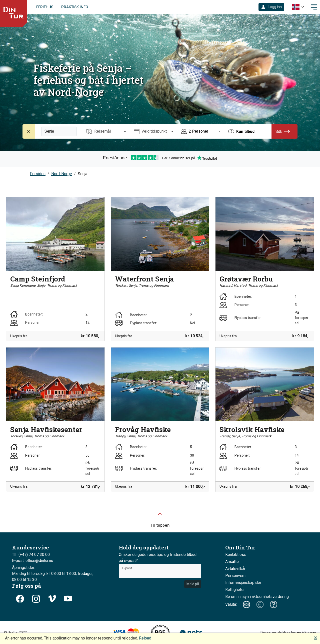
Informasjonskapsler (243, 583)
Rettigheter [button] (235, 590)
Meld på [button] (193, 584)
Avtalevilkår (235, 569)
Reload (145, 638)
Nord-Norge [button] (62, 174)
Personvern (235, 576)
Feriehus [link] (45, 7)
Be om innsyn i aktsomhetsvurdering (257, 597)
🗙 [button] (315, 638)
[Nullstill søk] (29, 131)
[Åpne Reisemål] (106, 131)
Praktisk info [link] (75, 7)
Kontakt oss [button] (236, 555)
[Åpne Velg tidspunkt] (153, 131)
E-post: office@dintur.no (33, 561)
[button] (271, 7)
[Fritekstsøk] (59, 131)
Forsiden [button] (38, 174)
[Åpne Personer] (201, 131)
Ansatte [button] (232, 562)
